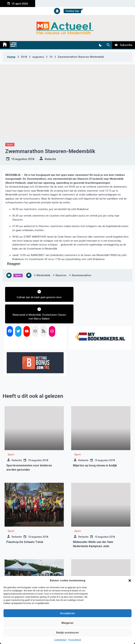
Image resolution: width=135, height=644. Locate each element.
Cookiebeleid (60, 640)
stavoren (61, 275)
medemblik (43, 275)
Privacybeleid (75, 640)
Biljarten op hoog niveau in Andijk (95, 448)
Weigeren (67, 623)
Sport (10, 145)
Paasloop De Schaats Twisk (25, 524)
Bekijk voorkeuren (67, 633)
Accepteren (67, 613)
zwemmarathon (81, 275)
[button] (130, 580)
